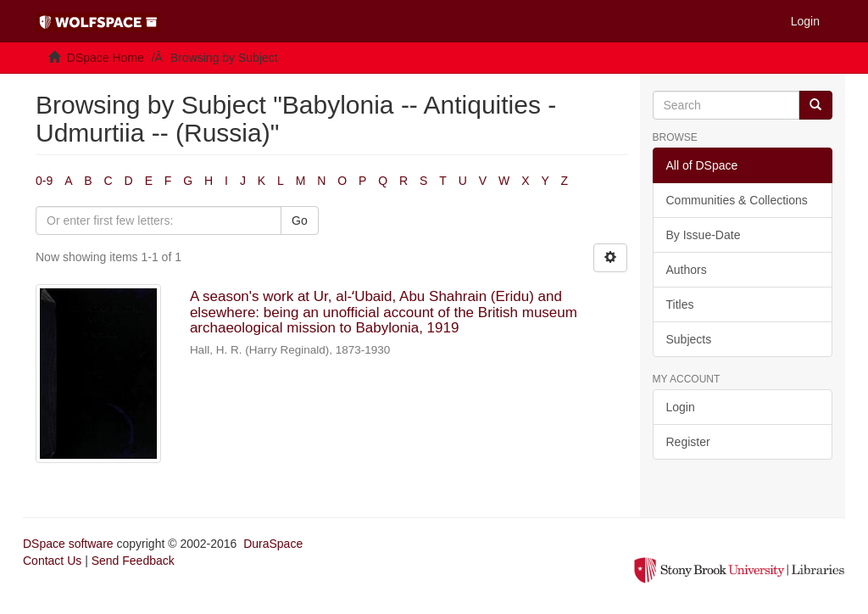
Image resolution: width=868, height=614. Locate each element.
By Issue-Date (704, 235)
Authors (687, 270)
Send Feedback (133, 561)
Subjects (689, 339)
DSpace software (68, 544)
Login (681, 407)
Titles (680, 304)
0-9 (44, 181)
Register (688, 442)
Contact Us (52, 561)
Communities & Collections (737, 200)
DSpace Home (106, 58)
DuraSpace (273, 544)
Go (300, 220)
